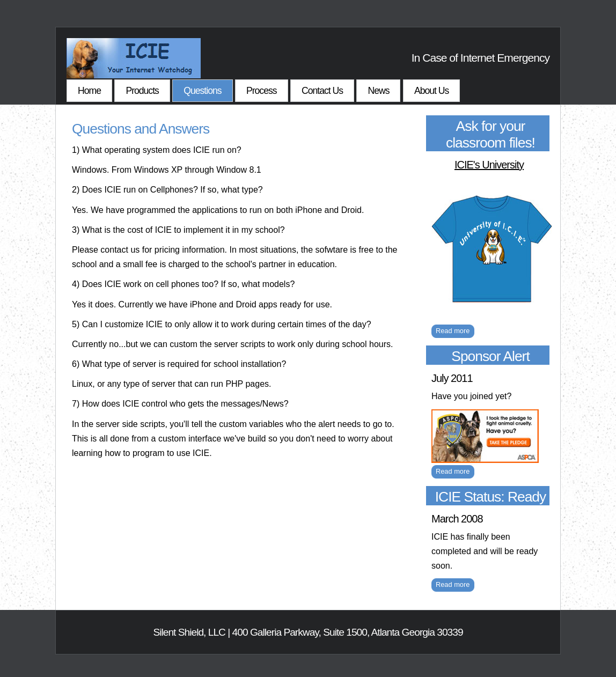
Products (142, 91)
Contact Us (322, 91)
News (378, 91)
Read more (453, 331)
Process (262, 91)
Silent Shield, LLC (189, 632)
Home (89, 91)
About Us (431, 91)
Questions (202, 91)
